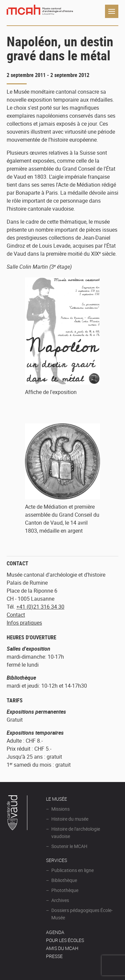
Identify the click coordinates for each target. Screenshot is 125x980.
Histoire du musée (70, 819)
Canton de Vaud (17, 814)
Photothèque (65, 890)
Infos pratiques (24, 623)
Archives (60, 900)
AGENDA (55, 932)
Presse (54, 956)
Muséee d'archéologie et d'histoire (40, 11)
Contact (16, 615)
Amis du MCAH (62, 948)
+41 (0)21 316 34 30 (40, 607)
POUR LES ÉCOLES (65, 940)
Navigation (112, 11)
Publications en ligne (72, 870)
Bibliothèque (64, 880)
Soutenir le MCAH (69, 846)
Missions (60, 809)
